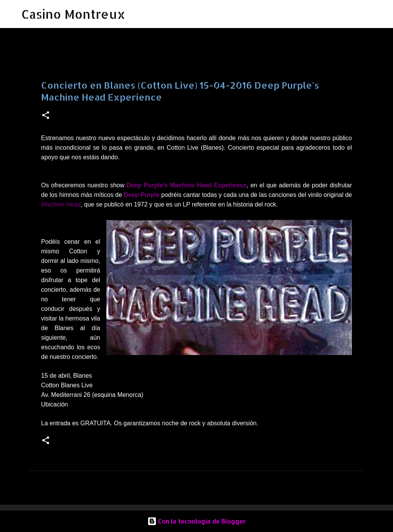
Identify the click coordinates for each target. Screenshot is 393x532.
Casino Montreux (73, 14)
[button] (46, 116)
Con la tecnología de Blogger (197, 521)
